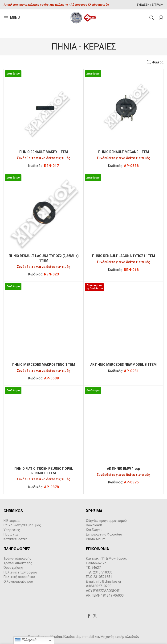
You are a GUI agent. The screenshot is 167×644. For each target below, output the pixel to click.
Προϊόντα (11, 534)
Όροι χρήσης (13, 568)
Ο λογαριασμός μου (18, 582)
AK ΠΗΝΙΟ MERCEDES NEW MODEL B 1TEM (123, 365)
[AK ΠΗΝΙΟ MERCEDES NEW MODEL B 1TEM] (123, 322)
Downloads (94, 525)
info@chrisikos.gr (108, 582)
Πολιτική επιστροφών (20, 572)
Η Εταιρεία (12, 521)
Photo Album (96, 539)
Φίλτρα (158, 62)
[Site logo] (83, 17)
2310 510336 (103, 572)
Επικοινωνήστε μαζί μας (22, 525)
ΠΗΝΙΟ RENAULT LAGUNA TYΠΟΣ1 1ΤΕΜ (124, 256)
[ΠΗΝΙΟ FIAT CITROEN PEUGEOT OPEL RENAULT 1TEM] (44, 426)
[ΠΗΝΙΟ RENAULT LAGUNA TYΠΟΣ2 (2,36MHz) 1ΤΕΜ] (44, 213)
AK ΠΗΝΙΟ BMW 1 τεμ (124, 469)
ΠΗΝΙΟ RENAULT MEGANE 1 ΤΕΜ (124, 152)
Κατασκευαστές (16, 539)
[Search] (152, 18)
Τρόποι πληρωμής (17, 558)
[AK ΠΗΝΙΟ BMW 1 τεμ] (123, 426)
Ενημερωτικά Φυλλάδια (104, 534)
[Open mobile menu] (12, 18)
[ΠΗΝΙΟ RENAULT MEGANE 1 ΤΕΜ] (123, 109)
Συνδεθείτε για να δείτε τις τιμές (44, 158)
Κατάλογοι (94, 530)
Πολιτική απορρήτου (19, 577)
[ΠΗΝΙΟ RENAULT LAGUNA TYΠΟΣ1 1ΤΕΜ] (123, 213)
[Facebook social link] (89, 616)
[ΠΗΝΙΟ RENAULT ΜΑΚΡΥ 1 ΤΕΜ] (44, 109)
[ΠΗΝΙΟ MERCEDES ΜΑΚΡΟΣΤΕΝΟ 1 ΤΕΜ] (44, 322)
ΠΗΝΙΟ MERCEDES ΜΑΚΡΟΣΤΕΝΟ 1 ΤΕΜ (44, 365)
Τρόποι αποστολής (18, 563)
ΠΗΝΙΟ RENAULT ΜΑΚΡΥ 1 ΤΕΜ (44, 152)
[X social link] (95, 616)
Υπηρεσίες (12, 530)
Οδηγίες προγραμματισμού (106, 521)
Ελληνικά (26, 640)
